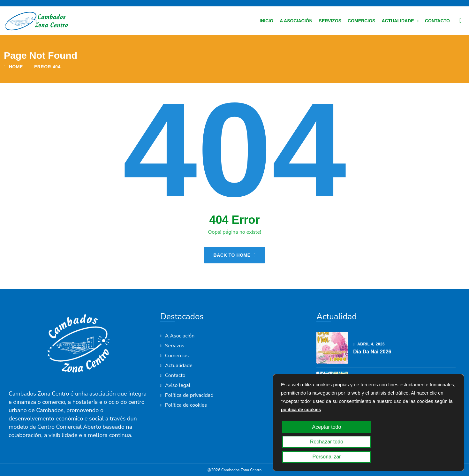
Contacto (437, 21)
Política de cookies (186, 405)
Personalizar (423, 457)
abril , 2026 (369, 344)
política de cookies (301, 439)
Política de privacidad (189, 395)
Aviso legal (178, 385)
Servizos (330, 21)
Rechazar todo (366, 457)
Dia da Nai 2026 (372, 352)
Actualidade (398, 21)
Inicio (266, 21)
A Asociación (296, 21)
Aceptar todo (309, 457)
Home (13, 67)
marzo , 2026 (370, 384)
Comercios (361, 21)
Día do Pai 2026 (372, 392)
